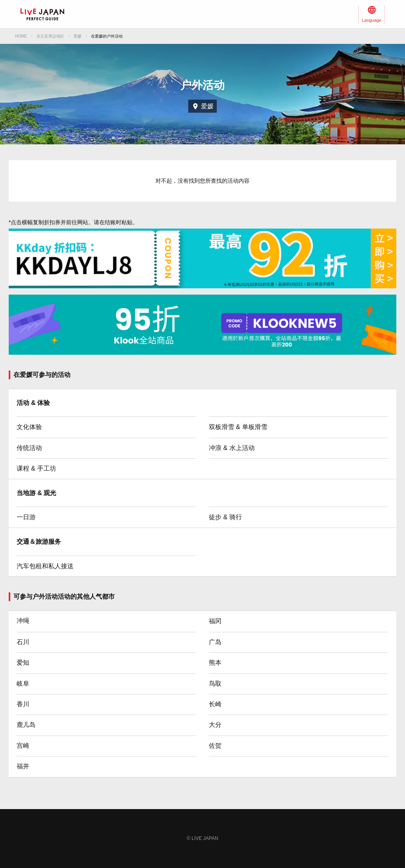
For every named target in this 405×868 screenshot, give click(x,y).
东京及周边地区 (50, 36)
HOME (21, 36)
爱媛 (78, 36)
